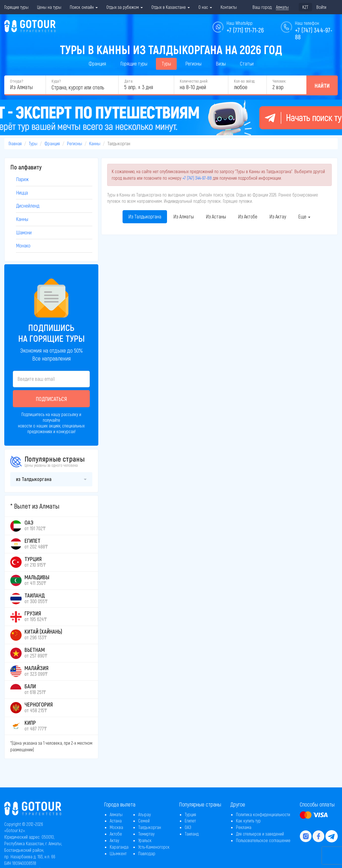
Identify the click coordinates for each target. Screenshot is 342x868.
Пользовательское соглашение (263, 840)
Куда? (56, 81)
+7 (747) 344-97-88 (197, 178)
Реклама (244, 827)
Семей (144, 821)
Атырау (144, 814)
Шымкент (118, 853)
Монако (23, 245)
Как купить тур (248, 821)
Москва (116, 827)
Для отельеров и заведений (260, 834)
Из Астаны (216, 216)
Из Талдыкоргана (145, 216)
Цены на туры (49, 7)
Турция (190, 814)
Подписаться (51, 399)
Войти (321, 7)
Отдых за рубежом (125, 7)
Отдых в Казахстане (171, 7)
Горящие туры (16, 7)
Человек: (279, 81)
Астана (116, 821)
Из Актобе (248, 216)
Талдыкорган (150, 827)
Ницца (22, 193)
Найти (322, 85)
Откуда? (17, 81)
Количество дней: (194, 81)
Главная (15, 143)
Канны (95, 143)
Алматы (116, 814)
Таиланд (192, 834)
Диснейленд (28, 206)
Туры (166, 64)
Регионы (193, 64)
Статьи (247, 64)
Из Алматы (184, 216)
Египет (190, 821)
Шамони (24, 232)
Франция (97, 64)
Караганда (119, 847)
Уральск (145, 840)
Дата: (129, 81)
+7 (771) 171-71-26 (245, 30)
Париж (22, 179)
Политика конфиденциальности (263, 814)
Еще (304, 216)
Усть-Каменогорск (154, 847)
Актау (114, 840)
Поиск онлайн (84, 7)
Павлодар (147, 853)
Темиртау (146, 834)
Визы (221, 64)
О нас (205, 7)
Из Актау (278, 216)
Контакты (229, 7)
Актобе (116, 834)
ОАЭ (188, 827)
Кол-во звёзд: (245, 81)
